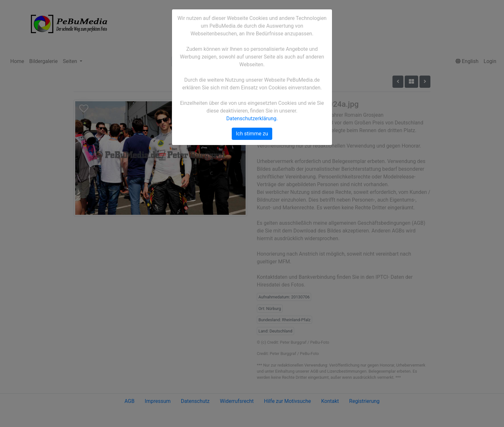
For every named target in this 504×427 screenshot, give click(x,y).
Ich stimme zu (252, 134)
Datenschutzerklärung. (252, 118)
